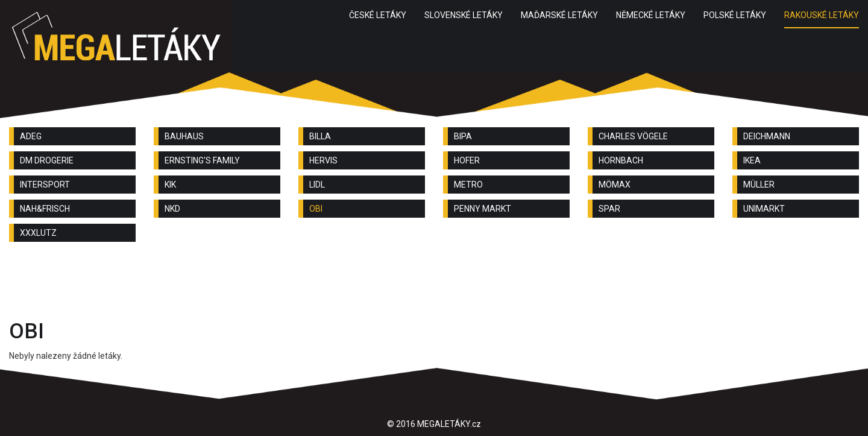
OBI (316, 209)
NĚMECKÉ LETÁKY (651, 15)
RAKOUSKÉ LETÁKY (822, 15)
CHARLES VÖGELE (633, 136)
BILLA (320, 136)
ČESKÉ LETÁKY (378, 15)
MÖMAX (615, 185)
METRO (468, 185)
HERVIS (323, 160)
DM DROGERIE (47, 160)
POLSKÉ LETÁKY (735, 15)
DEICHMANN (767, 136)
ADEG (31, 136)
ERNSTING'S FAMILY (202, 160)
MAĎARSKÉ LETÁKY (559, 15)
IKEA (752, 160)
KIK (170, 185)
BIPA (463, 136)
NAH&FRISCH (45, 209)
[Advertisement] (434, 284)
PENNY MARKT (483, 209)
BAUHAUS (184, 136)
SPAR (609, 209)
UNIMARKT (764, 209)
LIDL (317, 185)
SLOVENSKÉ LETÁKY (464, 15)
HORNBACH (621, 160)
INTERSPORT (45, 185)
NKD (172, 209)
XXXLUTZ (38, 233)
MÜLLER (759, 185)
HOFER (467, 160)
